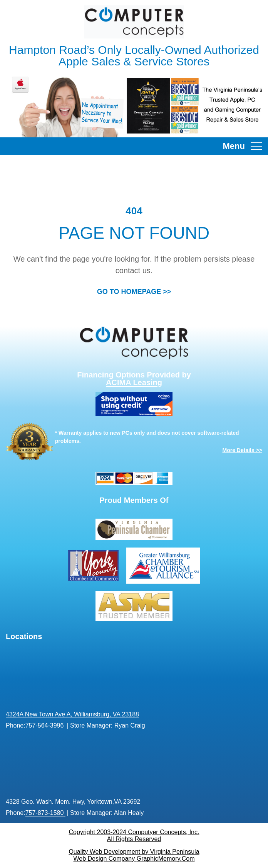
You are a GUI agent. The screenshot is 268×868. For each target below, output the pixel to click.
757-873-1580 (45, 813)
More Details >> (243, 450)
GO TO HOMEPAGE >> (134, 292)
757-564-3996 (45, 725)
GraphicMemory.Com (166, 859)
